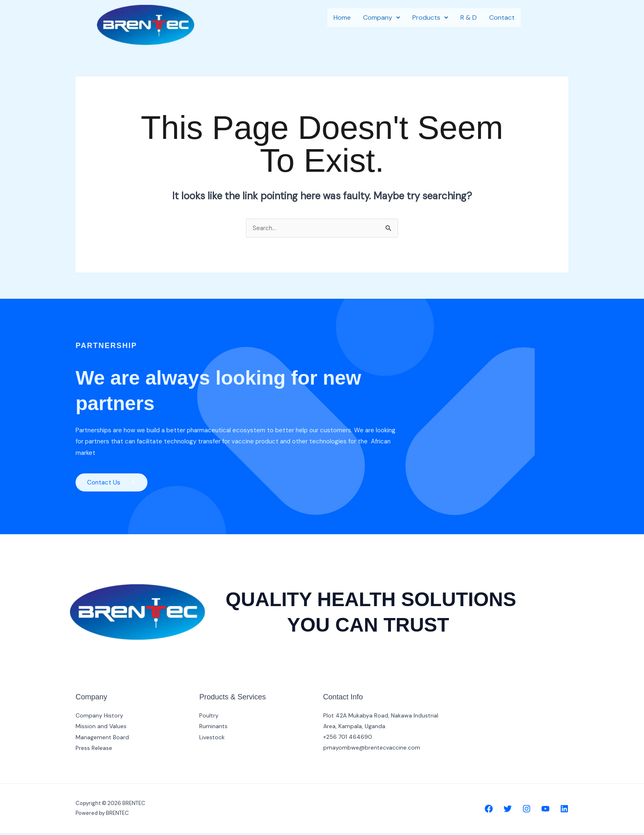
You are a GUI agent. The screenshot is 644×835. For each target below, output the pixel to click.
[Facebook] (489, 811)
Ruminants (213, 728)
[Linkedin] (564, 811)
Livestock (212, 739)
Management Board (102, 739)
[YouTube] (545, 811)
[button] (382, 18)
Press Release (94, 750)
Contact (502, 17)
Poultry (209, 717)
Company (382, 17)
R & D (469, 17)
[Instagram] (527, 811)
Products (430, 17)
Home (342, 17)
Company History (99, 717)
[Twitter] (508, 811)
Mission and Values (101, 728)
